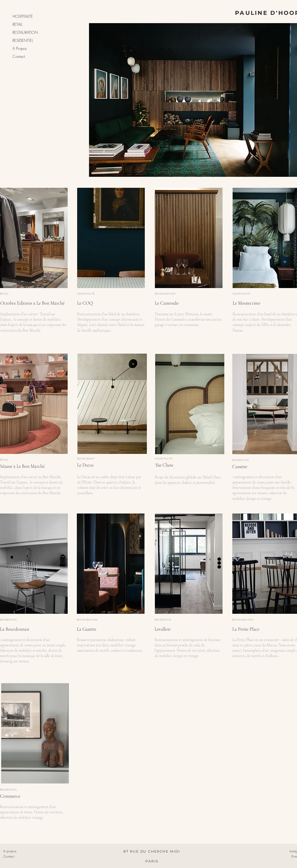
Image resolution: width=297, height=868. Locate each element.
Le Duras (85, 465)
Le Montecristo (246, 303)
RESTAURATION (25, 32)
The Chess (164, 465)
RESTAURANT (86, 459)
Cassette (240, 467)
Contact (19, 56)
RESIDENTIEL (23, 40)
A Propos (20, 48)
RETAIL (17, 24)
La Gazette (86, 629)
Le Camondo (167, 303)
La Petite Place (246, 629)
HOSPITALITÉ (23, 16)
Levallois (162, 629)
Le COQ (85, 303)
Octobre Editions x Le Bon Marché (32, 303)
